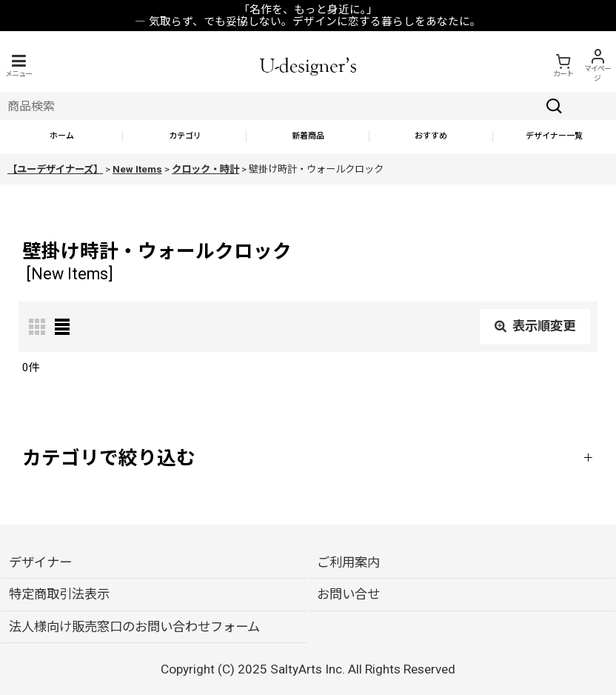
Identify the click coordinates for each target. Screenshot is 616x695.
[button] (19, 66)
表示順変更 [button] (535, 326)
